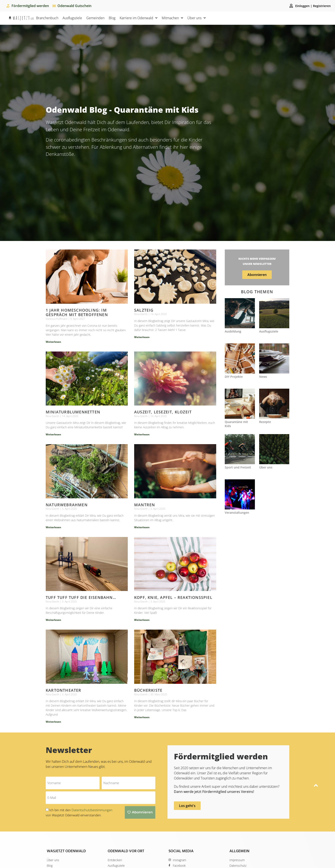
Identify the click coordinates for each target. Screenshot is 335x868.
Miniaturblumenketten (73, 412)
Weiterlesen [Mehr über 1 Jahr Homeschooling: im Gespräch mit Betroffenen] (53, 342)
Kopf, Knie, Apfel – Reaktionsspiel (173, 597)
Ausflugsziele (72, 18)
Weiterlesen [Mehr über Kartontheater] (53, 721)
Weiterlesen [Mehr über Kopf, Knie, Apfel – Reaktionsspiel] (142, 620)
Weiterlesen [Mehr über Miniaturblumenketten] (53, 434)
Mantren (145, 505)
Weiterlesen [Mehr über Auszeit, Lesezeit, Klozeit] (142, 434)
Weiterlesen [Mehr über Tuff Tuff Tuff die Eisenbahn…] (53, 620)
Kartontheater (64, 690)
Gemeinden (95, 18)
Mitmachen (172, 18)
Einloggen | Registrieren (313, 6)
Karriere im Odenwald (139, 18)
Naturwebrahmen (67, 505)
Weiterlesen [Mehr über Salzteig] (142, 337)
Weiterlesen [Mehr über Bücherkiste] (142, 717)
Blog (112, 18)
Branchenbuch (47, 18)
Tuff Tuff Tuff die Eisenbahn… (81, 597)
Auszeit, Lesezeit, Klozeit (163, 412)
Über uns (197, 18)
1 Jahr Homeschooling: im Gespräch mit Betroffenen (77, 312)
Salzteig (144, 310)
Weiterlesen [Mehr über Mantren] (142, 527)
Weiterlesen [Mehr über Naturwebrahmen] (53, 527)
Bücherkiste (148, 690)
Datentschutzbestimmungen (92, 810)
